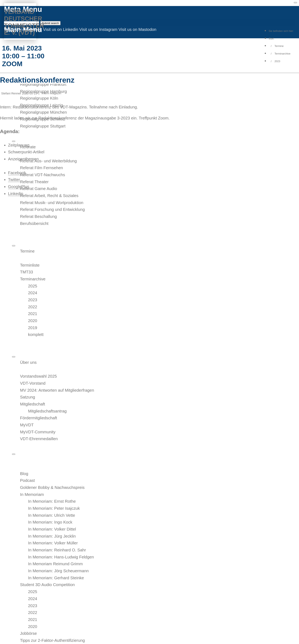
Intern (45, 93)
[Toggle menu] (295, 3)
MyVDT (19, 40)
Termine (279, 46)
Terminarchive (282, 54)
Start (271, 39)
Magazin (56, 93)
